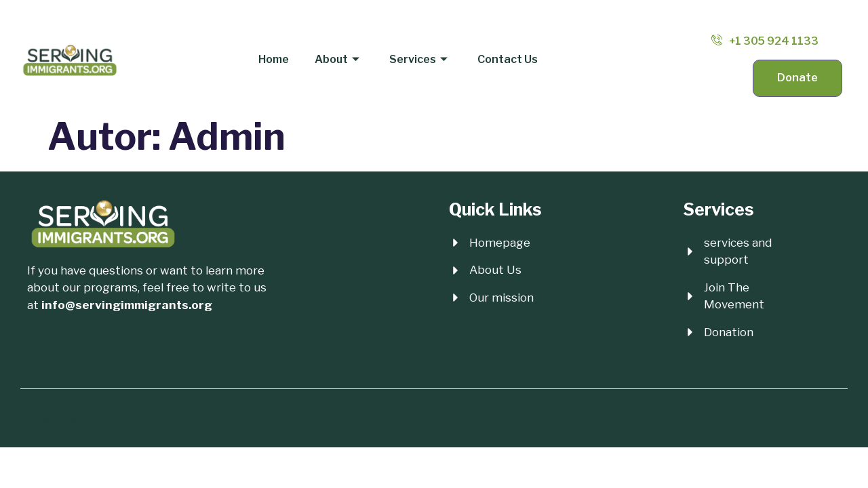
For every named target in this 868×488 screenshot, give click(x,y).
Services (418, 59)
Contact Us (506, 59)
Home (276, 59)
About (338, 59)
